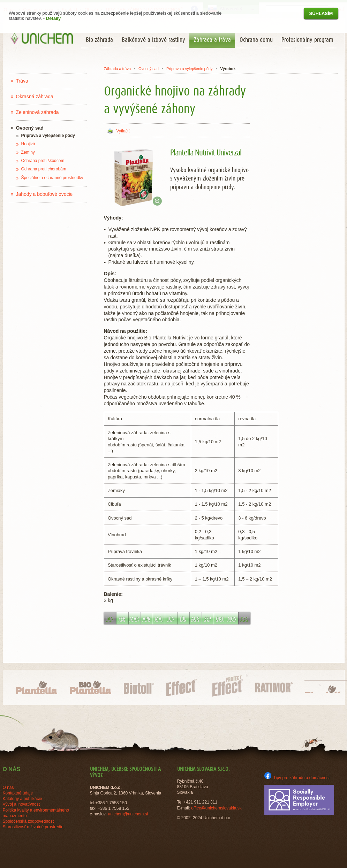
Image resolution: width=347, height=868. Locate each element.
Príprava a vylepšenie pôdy (190, 69)
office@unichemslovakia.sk (216, 808)
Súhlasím (321, 13)
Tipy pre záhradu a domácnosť (297, 778)
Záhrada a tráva (117, 69)
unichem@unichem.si (128, 814)
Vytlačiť (123, 131)
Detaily (54, 18)
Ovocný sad (149, 69)
